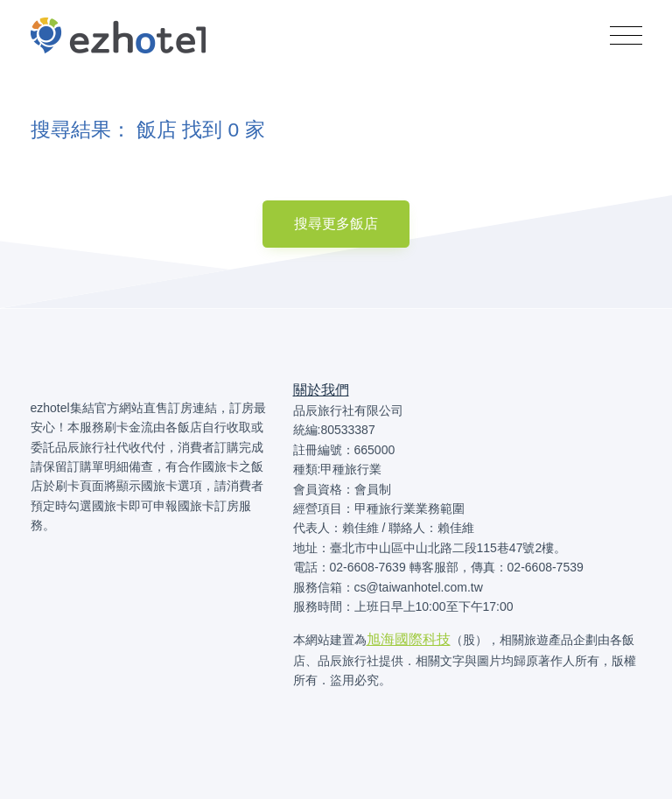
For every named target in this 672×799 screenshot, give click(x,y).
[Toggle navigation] (626, 36)
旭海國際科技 (409, 639)
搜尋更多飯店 (336, 224)
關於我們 (321, 390)
